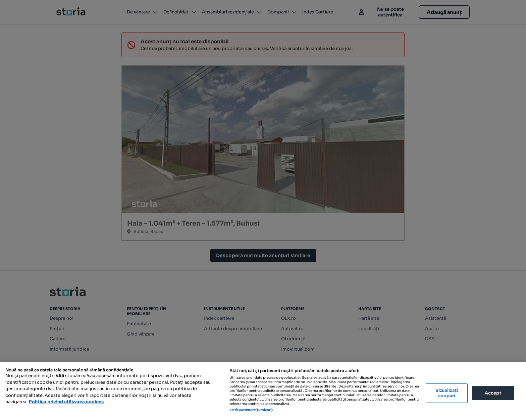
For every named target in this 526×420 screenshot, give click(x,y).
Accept (493, 393)
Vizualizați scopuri (447, 393)
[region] (263, 391)
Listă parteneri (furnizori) (251, 410)
